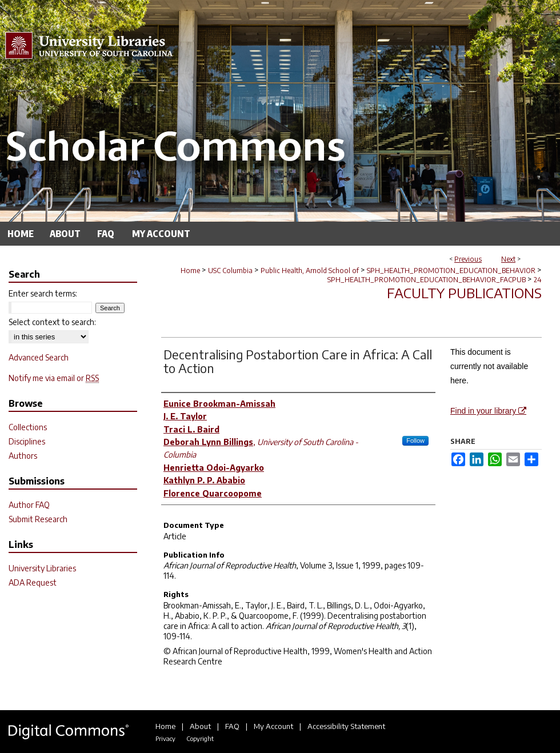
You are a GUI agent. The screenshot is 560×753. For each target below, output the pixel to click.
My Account (273, 726)
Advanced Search (39, 357)
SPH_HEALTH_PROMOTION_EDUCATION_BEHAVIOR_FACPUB (427, 280)
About (200, 726)
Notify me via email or (54, 378)
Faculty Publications (464, 293)
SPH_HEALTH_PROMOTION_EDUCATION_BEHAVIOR (451, 271)
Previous (468, 259)
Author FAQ (29, 505)
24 (538, 280)
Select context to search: (52, 322)
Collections (28, 427)
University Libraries (42, 568)
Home (190, 271)
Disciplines (27, 441)
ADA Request (33, 582)
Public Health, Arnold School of (310, 271)
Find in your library (488, 411)
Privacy (165, 738)
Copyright (200, 738)
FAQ (232, 726)
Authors (23, 456)
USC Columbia (230, 271)
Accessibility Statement (346, 726)
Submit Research (38, 519)
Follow (415, 440)
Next (508, 259)
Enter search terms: (43, 293)
